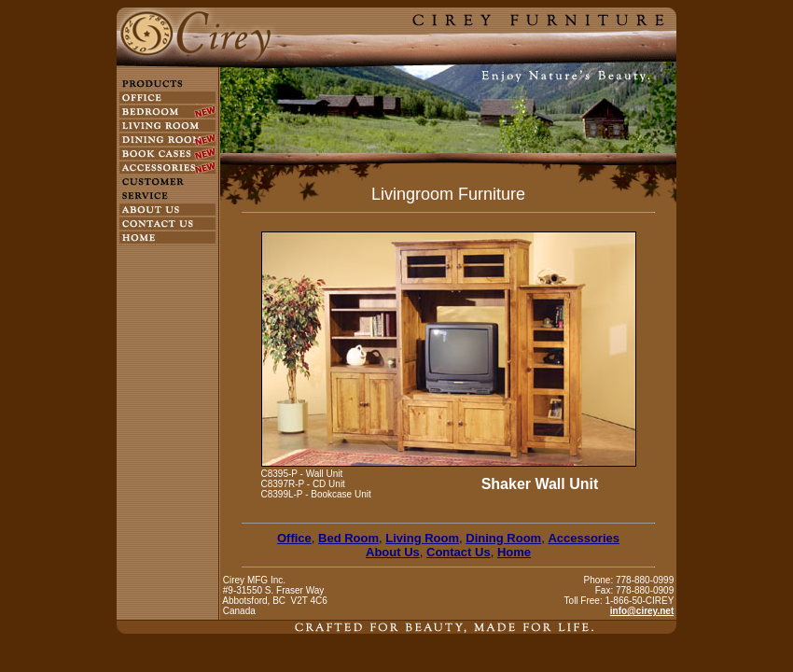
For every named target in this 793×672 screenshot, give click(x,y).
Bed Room (348, 538)
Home (514, 552)
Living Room (422, 538)
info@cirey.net (642, 611)
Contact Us (459, 552)
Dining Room (503, 538)
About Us (393, 552)
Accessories (584, 538)
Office (294, 538)
